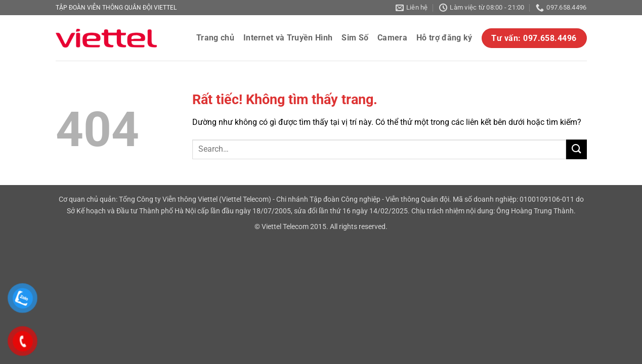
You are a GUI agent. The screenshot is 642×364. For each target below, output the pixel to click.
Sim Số (355, 38)
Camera (392, 38)
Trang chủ (215, 38)
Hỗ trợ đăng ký (444, 38)
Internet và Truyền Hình (288, 38)
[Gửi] (576, 149)
